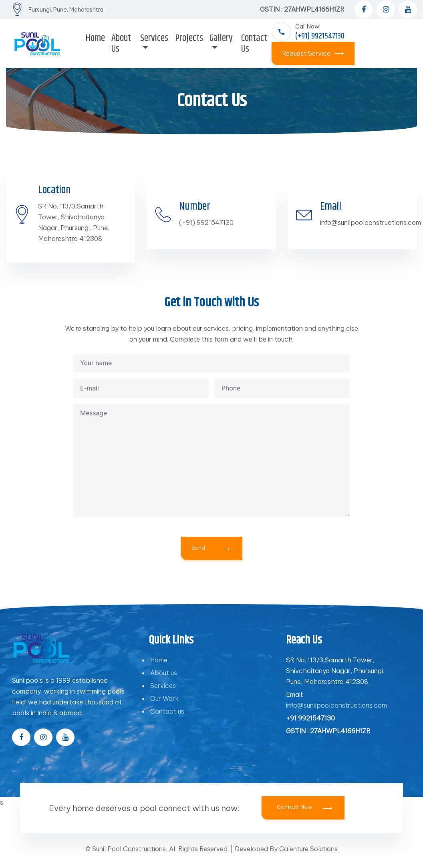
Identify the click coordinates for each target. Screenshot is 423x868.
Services (163, 693)
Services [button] (154, 38)
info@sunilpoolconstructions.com (371, 223)
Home (95, 38)
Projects (189, 38)
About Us (121, 44)
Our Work (164, 706)
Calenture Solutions (308, 856)
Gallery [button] (221, 38)
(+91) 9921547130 (206, 223)
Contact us (167, 718)
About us (164, 680)
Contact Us (254, 44)
